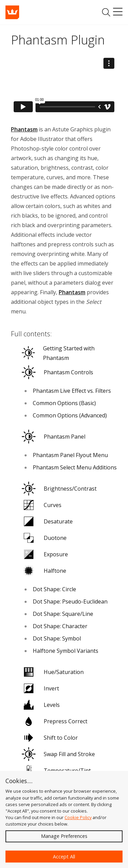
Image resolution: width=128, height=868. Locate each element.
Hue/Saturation (53, 672)
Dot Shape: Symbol (57, 638)
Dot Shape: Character (60, 626)
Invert (40, 688)
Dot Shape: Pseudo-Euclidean (70, 601)
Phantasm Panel (54, 437)
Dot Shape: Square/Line (63, 614)
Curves (42, 505)
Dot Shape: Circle (54, 589)
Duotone (44, 538)
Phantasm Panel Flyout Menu (70, 455)
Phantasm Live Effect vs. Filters (72, 391)
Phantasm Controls (58, 372)
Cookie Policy (78, 817)
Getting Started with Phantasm (58, 353)
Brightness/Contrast (59, 489)
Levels (41, 705)
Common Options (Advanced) (70, 415)
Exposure (45, 554)
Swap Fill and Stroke (58, 754)
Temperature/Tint (56, 770)
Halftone (44, 571)
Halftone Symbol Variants (66, 651)
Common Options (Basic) (64, 403)
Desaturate (47, 521)
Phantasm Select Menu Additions (75, 467)
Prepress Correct (55, 721)
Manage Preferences (64, 836)
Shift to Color (50, 738)
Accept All (64, 857)
